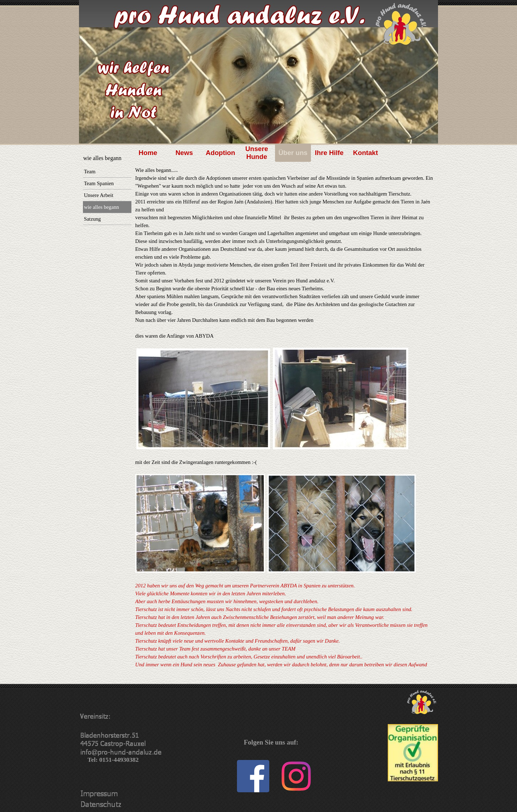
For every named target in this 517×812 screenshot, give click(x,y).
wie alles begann (102, 207)
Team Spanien (99, 183)
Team (90, 172)
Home (148, 153)
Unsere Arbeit (99, 195)
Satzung (92, 219)
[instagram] (296, 776)
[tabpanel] (285, 425)
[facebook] (253, 776)
